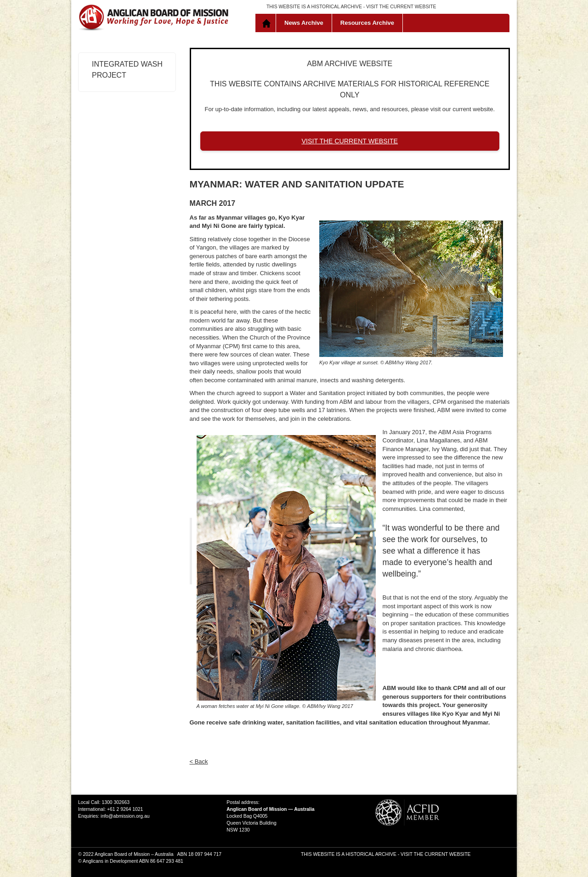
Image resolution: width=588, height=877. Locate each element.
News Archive (304, 23)
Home (268, 23)
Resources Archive (367, 23)
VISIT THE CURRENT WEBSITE (401, 7)
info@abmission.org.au (125, 816)
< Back (199, 761)
